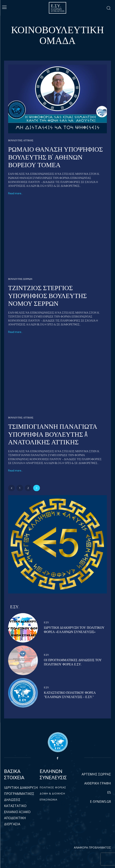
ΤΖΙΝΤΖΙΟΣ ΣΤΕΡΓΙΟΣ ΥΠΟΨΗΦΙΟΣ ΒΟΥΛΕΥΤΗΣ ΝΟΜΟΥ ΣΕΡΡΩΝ (48, 295)
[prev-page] (11, 488)
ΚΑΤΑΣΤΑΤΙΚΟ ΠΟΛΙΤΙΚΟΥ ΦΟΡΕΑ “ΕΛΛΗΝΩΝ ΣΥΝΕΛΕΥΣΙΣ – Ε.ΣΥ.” (70, 695)
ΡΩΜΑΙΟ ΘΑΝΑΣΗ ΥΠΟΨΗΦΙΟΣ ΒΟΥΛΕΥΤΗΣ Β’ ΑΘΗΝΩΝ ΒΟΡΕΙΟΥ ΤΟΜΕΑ (55, 156)
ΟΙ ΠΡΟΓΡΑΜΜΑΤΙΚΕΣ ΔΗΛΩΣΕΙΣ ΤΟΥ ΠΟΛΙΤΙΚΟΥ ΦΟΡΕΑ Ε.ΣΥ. (73, 662)
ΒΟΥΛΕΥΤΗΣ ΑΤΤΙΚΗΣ (21, 141)
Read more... (15, 194)
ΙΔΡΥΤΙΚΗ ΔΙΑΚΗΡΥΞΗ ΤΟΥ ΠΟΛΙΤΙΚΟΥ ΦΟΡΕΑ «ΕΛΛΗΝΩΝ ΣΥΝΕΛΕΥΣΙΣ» (74, 630)
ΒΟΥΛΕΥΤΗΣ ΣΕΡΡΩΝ (20, 279)
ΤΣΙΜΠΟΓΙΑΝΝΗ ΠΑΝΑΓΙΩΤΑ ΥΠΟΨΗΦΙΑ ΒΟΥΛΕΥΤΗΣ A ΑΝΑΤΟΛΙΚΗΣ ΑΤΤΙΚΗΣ (53, 434)
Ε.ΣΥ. (47, 623)
